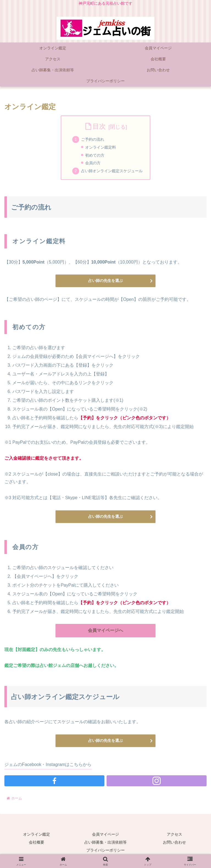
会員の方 (93, 163)
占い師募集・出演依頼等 (105, 842)
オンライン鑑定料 (101, 147)
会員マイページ (105, 834)
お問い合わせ (174, 842)
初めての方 (95, 155)
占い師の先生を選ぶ (105, 281)
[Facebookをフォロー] (54, 781)
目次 (99, 126)
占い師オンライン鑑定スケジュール (112, 171)
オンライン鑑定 (37, 834)
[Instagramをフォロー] (157, 781)
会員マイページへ (105, 630)
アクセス (174, 834)
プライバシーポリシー (105, 850)
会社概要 (37, 842)
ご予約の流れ (93, 139)
